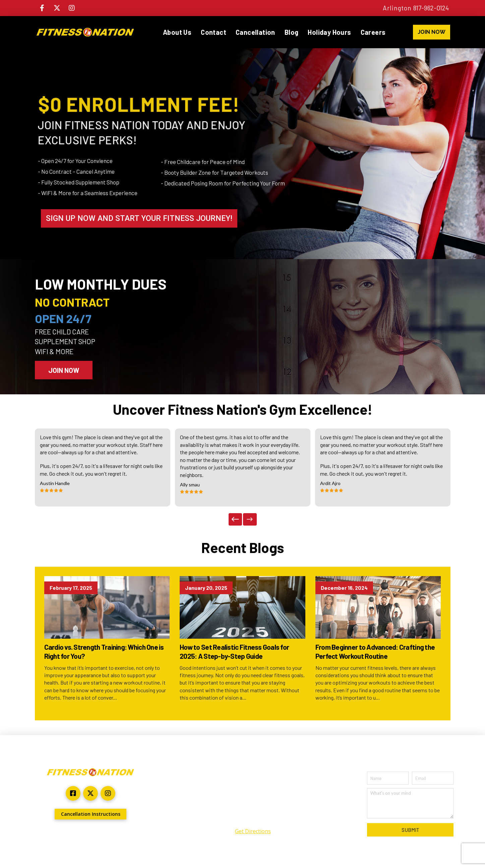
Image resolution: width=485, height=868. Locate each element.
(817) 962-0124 (253, 818)
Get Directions (253, 831)
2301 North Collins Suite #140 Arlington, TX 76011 (253, 797)
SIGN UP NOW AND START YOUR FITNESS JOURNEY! (139, 218)
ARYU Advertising (123, 836)
